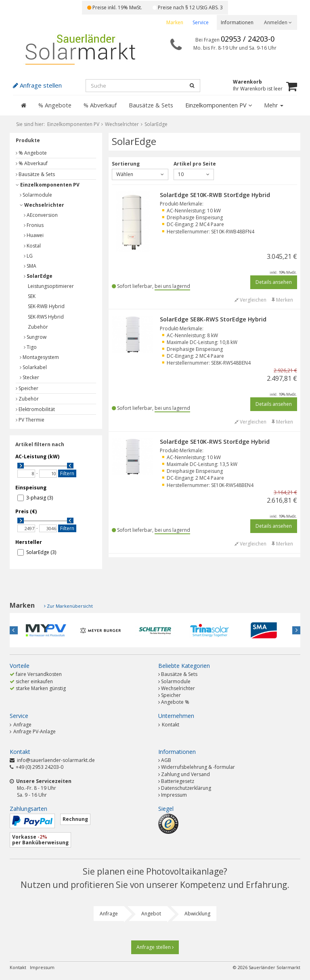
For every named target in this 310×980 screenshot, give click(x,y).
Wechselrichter (42, 205)
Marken (175, 22)
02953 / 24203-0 (248, 39)
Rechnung (75, 819)
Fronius (34, 225)
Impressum (174, 795)
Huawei (34, 235)
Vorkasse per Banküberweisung (40, 840)
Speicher (27, 388)
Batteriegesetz (178, 781)
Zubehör (38, 327)
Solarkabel (33, 367)
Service (201, 22)
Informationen (237, 22)
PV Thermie (30, 420)
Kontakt (169, 725)
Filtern (67, 473)
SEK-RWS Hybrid (46, 317)
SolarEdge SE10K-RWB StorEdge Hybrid (215, 195)
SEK (32, 296)
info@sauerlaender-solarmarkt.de (56, 760)
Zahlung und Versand (185, 774)
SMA (30, 266)
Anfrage (21, 725)
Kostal (32, 246)
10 (194, 174)
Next (296, 630)
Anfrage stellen (155, 947)
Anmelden (278, 22)
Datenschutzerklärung (186, 788)
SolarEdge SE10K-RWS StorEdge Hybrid (215, 442)
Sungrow (35, 337)
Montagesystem (39, 357)
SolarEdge (38, 276)
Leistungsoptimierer (51, 286)
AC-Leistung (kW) (37, 456)
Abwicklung (197, 914)
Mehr (274, 105)
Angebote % (175, 702)
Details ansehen (274, 282)
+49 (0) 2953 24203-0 (40, 767)
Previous (14, 630)
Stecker (29, 377)
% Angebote (55, 105)
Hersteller (29, 542)
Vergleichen (250, 300)
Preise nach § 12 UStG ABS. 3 (188, 7)
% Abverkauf (100, 105)
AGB (166, 760)
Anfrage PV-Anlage (33, 731)
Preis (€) (26, 511)
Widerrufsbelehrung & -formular (198, 767)
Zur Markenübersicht (70, 606)
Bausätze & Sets (151, 105)
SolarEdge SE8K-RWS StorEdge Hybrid (213, 319)
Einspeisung (31, 488)
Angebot (151, 914)
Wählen (140, 174)
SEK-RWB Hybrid (46, 306)
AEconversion (41, 215)
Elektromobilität (35, 409)
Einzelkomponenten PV (219, 105)
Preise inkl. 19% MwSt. (115, 7)
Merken (282, 300)
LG (28, 256)
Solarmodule (36, 195)
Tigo (30, 347)
